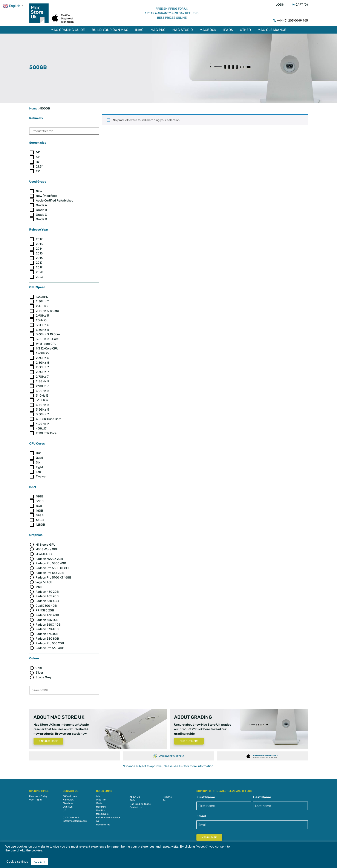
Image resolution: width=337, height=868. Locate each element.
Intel (38, 584)
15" (38, 159)
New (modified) (46, 193)
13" (38, 155)
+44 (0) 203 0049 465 (292, 21)
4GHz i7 (41, 426)
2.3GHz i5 (42, 355)
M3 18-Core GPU (47, 547)
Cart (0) (302, 5)
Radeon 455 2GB (47, 594)
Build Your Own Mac (110, 30)
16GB (39, 508)
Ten (38, 469)
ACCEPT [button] (39, 862)
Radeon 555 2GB (47, 617)
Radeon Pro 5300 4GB (51, 561)
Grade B (41, 207)
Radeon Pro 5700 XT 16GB (53, 575)
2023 (39, 274)
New (39, 189)
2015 (39, 251)
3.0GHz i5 (43, 388)
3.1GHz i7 (42, 398)
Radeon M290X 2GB (49, 556)
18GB (40, 494)
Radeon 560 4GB (47, 598)
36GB (40, 499)
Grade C (41, 212)
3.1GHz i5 (42, 393)
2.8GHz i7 (42, 379)
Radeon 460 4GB (47, 613)
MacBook (208, 30)
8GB (39, 503)
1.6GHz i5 (42, 351)
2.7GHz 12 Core (46, 431)
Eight (39, 465)
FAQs (132, 798)
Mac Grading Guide (68, 30)
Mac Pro (158, 30)
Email (201, 813)
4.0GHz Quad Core (49, 416)
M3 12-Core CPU (47, 346)
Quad (39, 455)
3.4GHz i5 (43, 402)
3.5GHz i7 (42, 412)
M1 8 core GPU (45, 542)
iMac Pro (101, 797)
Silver (39, 670)
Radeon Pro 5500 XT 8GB (53, 566)
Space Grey (44, 675)
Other (245, 30)
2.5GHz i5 (42, 360)
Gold (39, 666)
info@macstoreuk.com (75, 818)
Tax (165, 798)
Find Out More (48, 739)
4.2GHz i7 (42, 421)
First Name (206, 795)
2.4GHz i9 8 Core (47, 308)
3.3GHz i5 (42, 327)
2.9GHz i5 (42, 313)
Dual (39, 450)
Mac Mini (101, 804)
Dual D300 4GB (46, 603)
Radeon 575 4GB (47, 631)
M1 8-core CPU (46, 341)
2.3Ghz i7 (42, 299)
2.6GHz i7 (42, 369)
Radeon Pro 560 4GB (50, 646)
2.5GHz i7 (42, 365)
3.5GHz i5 (42, 407)
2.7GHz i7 (42, 374)
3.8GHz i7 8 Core (47, 336)
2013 (39, 241)
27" (38, 169)
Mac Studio (183, 30)
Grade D (41, 217)
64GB (40, 518)
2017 (39, 260)
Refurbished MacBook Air (108, 817)
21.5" (39, 164)
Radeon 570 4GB (47, 627)
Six (38, 460)
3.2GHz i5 (42, 322)
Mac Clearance (272, 30)
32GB (40, 513)
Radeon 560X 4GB (48, 622)
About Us (135, 794)
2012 (39, 237)
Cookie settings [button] (17, 862)
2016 (39, 256)
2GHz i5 (41, 318)
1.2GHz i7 (42, 294)
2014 (39, 246)
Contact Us (136, 805)
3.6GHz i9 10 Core (48, 332)
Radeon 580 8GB (47, 636)
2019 (39, 265)
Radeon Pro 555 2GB (50, 570)
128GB (40, 522)
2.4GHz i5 (43, 304)
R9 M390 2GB (45, 608)
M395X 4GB (44, 552)
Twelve (41, 474)
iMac (139, 30)
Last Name (262, 795)
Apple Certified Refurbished (55, 198)
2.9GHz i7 (42, 384)
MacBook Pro (103, 822)
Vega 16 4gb (44, 580)
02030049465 (71, 815)
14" (38, 150)
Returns (167, 794)
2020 (40, 270)
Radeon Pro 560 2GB (50, 641)
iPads (228, 30)
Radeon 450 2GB (47, 589)
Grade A (41, 203)
